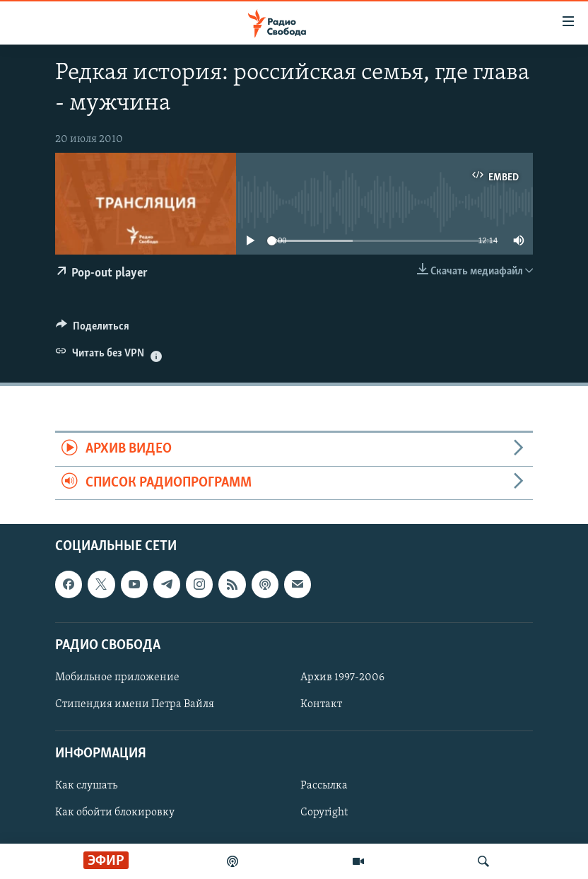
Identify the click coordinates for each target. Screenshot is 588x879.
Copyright (324, 813)
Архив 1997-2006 (342, 677)
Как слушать (86, 786)
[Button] (93, 330)
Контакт (321, 704)
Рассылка (324, 786)
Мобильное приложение (117, 677)
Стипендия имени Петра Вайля (135, 704)
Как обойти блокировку (115, 813)
